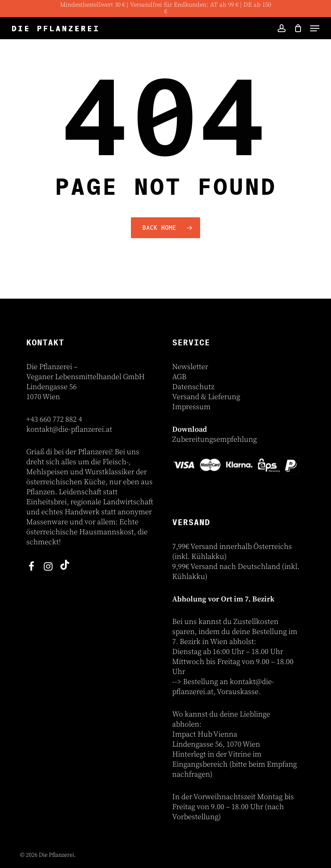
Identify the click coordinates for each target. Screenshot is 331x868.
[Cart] (298, 28)
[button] (315, 28)
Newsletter (190, 367)
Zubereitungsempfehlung (214, 439)
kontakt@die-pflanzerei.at (69, 429)
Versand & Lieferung (206, 397)
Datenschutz (193, 387)
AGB (179, 377)
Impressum (191, 407)
